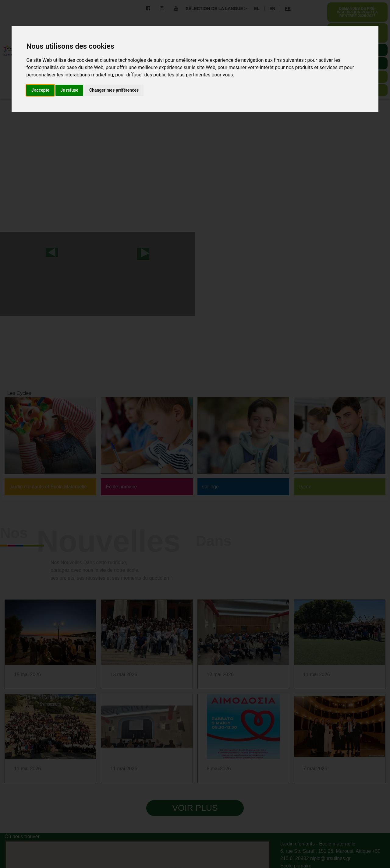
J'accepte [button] (40, 90)
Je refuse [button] (69, 90)
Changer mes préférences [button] (114, 90)
